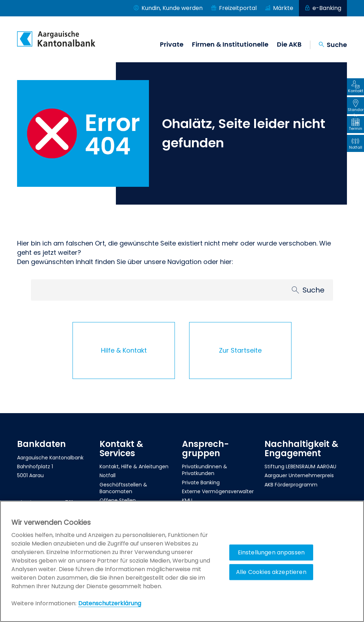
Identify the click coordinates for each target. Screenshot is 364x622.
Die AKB (289, 44)
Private (172, 44)
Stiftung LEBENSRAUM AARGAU (300, 466)
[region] (182, 561)
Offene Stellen (118, 500)
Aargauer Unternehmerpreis (299, 475)
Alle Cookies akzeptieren (271, 572)
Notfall (108, 475)
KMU (187, 500)
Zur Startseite (240, 350)
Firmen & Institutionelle (230, 44)
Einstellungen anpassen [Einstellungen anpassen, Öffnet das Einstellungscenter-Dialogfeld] (271, 552)
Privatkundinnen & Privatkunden (205, 470)
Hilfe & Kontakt (124, 350)
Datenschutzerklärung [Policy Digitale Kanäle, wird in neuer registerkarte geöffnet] (110, 603)
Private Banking (201, 483)
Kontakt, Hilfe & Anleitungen (134, 466)
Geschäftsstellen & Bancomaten (123, 488)
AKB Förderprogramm (291, 485)
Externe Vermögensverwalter (218, 491)
